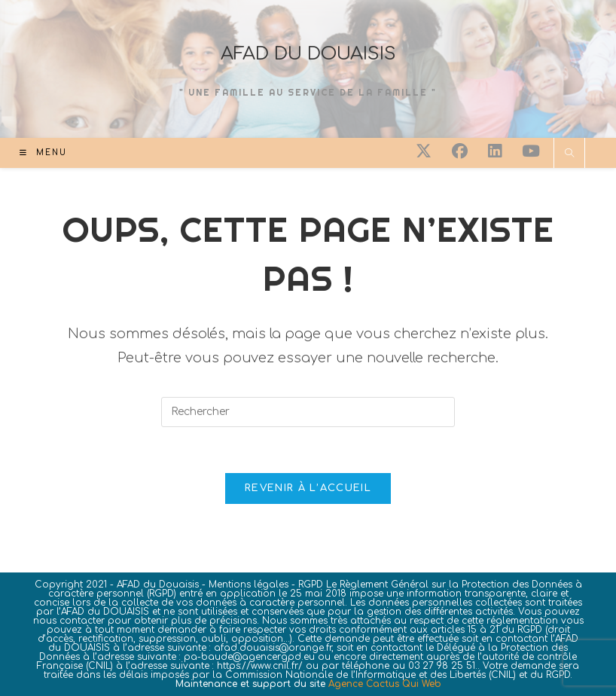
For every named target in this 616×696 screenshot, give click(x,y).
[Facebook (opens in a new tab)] (460, 151)
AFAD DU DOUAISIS (308, 54)
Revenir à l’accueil (308, 488)
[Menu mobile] (43, 153)
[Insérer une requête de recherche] (308, 412)
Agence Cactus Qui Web (385, 684)
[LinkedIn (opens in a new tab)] (495, 151)
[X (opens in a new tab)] (424, 151)
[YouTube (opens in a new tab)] (531, 151)
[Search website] (569, 154)
